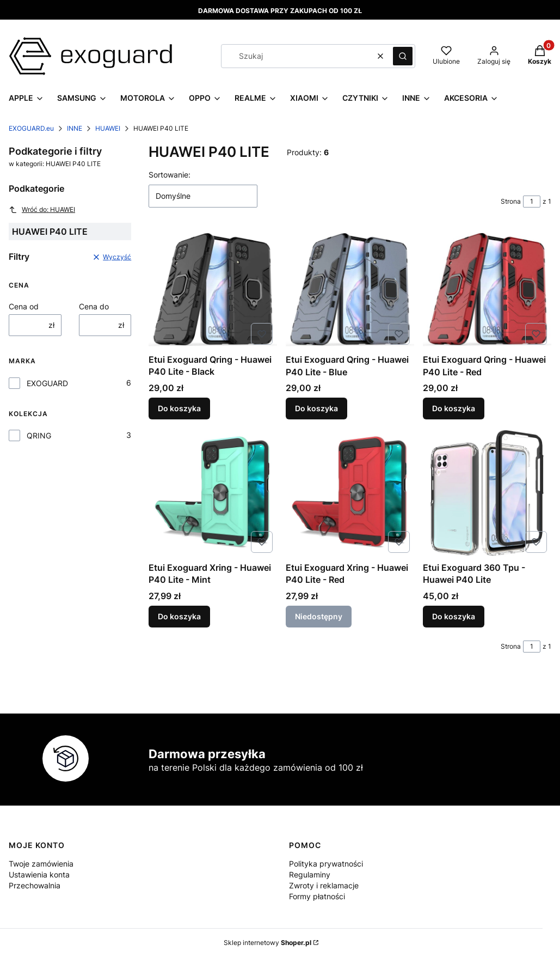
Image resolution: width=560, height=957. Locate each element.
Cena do (94, 306)
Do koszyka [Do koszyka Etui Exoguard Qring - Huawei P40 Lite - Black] (179, 409)
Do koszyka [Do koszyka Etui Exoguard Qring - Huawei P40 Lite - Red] (454, 409)
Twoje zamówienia (41, 864)
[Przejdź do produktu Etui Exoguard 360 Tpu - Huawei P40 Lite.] (487, 493)
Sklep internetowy (267, 943)
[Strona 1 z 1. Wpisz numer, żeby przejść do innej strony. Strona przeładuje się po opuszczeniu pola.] (532, 202)
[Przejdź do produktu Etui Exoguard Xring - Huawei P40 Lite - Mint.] (213, 493)
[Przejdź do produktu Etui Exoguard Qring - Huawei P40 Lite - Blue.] (350, 289)
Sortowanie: (170, 175)
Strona (511, 201)
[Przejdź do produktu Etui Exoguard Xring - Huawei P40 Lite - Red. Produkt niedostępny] (350, 493)
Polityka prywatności (326, 864)
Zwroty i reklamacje (324, 885)
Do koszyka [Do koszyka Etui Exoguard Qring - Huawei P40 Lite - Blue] (316, 409)
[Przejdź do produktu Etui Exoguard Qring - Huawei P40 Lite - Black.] (213, 289)
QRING (39, 435)
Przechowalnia (35, 885)
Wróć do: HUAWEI (42, 210)
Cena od (24, 306)
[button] (403, 56)
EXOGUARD (47, 383)
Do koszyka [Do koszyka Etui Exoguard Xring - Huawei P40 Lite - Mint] (179, 616)
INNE (75, 128)
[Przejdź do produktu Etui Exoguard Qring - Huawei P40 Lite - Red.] (487, 289)
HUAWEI (108, 128)
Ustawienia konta (39, 874)
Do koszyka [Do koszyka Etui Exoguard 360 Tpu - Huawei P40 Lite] (454, 616)
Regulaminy (310, 874)
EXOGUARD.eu (31, 128)
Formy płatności (317, 896)
